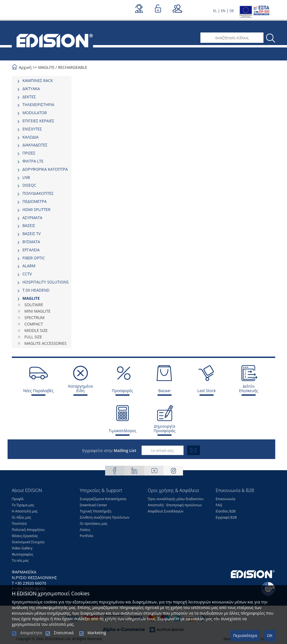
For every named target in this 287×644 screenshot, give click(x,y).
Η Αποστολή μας (25, 511)
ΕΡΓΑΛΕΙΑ (31, 250)
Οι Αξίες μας (21, 517)
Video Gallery (22, 548)
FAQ (219, 505)
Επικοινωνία (226, 499)
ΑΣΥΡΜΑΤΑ (32, 218)
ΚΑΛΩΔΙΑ (31, 137)
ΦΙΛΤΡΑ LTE (33, 161)
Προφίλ (18, 499)
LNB (26, 177)
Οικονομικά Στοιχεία (28, 542)
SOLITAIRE (34, 305)
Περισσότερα (245, 635)
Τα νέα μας (20, 560)
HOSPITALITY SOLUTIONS (46, 282)
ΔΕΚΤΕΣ (29, 97)
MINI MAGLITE (37, 311)
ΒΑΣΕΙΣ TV (32, 234)
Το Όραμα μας (23, 505)
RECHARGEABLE (73, 67)
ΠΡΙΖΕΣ (29, 153)
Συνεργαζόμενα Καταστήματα (103, 499)
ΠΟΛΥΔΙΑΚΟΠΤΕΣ (38, 193)
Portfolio (87, 536)
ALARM (29, 266)
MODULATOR (35, 113)
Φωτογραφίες (23, 554)
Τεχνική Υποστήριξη (96, 511)
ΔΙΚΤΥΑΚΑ (31, 89)
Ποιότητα (19, 524)
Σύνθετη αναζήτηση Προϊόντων (105, 517)
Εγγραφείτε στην (109, 450)
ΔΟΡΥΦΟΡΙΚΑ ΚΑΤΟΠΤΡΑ (45, 169)
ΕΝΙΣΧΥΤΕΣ (32, 129)
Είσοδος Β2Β (226, 511)
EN (223, 11)
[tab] (42, 81)
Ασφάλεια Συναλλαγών (166, 511)
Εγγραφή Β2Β (226, 517)
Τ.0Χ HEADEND (36, 290)
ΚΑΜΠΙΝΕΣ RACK (38, 80)
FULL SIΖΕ (33, 337)
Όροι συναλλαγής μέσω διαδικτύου (176, 499)
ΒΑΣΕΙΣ (29, 225)
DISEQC (29, 185)
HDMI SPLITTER (36, 209)
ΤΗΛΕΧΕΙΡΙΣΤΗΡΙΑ (38, 105)
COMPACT (34, 324)
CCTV (27, 274)
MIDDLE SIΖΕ (36, 330)
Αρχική (25, 67)
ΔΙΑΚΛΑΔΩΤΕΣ (35, 145)
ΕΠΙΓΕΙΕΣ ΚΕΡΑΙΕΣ (38, 121)
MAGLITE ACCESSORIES (46, 343)
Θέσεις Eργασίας (25, 536)
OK (270, 635)
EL (215, 11)
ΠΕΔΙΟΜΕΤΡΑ (34, 201)
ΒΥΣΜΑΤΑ (31, 242)
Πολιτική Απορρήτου (28, 530)
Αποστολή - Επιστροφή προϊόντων (175, 505)
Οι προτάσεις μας (94, 524)
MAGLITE (46, 67)
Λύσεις (85, 530)
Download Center (94, 505)
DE (232, 11)
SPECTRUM (34, 318)
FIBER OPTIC (34, 258)
